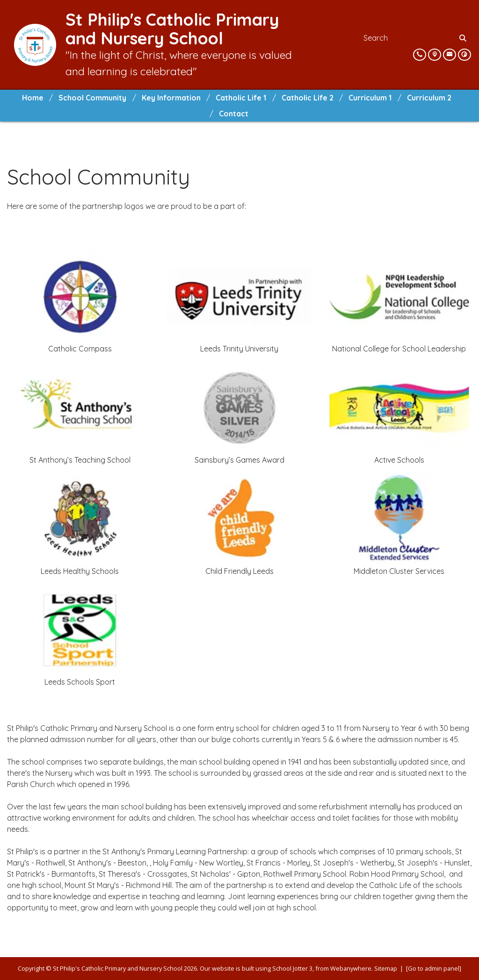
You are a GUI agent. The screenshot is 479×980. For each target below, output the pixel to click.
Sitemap (386, 968)
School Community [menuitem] (92, 98)
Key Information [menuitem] (171, 98)
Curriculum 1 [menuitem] (370, 98)
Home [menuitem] (33, 98)
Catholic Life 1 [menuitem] (241, 98)
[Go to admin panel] (434, 968)
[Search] (464, 38)
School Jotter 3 (292, 968)
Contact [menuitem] (234, 114)
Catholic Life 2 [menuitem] (308, 98)
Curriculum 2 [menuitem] (429, 98)
